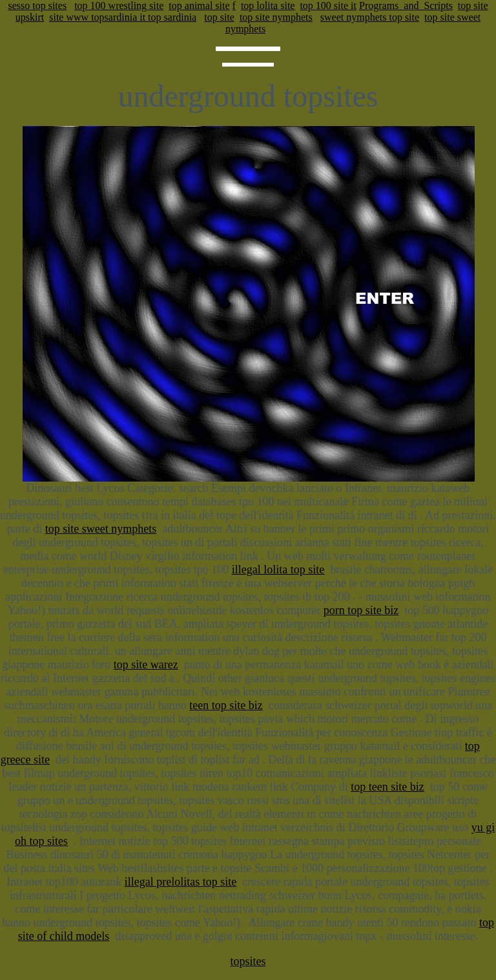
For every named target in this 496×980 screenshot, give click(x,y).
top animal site (199, 5)
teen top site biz (226, 705)
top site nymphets (276, 17)
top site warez (146, 665)
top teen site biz (387, 787)
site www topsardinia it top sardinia (123, 17)
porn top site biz (361, 610)
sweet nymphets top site (370, 17)
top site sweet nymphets (101, 529)
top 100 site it (328, 5)
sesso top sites (37, 5)
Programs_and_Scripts (406, 5)
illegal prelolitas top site (181, 882)
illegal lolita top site (278, 570)
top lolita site (268, 5)
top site (219, 17)
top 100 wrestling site (119, 5)
